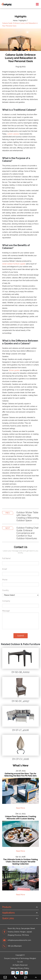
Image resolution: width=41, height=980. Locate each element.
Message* (6, 611)
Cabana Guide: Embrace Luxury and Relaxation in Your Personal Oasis (20, 24)
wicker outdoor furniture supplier (14, 264)
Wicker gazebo (14, 370)
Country (5, 590)
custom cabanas (13, 134)
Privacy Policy (23, 968)
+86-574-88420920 (12, 946)
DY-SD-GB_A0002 (20, 672)
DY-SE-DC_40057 (20, 701)
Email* (5, 569)
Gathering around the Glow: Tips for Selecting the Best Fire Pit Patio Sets (20, 775)
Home (15, 21)
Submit (21, 636)
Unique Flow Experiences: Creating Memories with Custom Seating (21, 817)
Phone (5, 580)
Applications (8, 913)
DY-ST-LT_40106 (20, 730)
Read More (20, 808)
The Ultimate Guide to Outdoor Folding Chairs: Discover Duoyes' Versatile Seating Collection (20, 862)
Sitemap (14, 968)
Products (7, 907)
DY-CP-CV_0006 (21, 759)
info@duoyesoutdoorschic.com (17, 940)
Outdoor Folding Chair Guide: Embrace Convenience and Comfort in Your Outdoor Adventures (27, 533)
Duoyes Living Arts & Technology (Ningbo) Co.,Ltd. (20, 960)
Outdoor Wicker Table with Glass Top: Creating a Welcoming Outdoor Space (28, 516)
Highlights (23, 21)
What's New (21, 765)
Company (6, 601)
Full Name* (7, 558)
